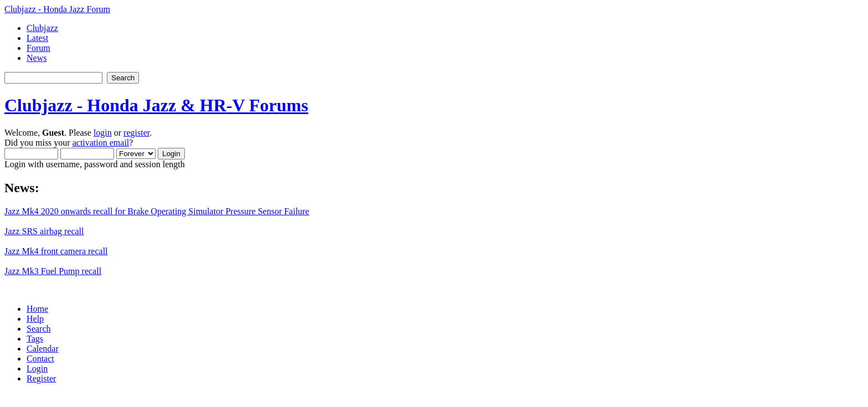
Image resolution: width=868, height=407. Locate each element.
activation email (101, 143)
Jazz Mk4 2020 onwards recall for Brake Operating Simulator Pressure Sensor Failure (157, 211)
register (136, 133)
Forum (38, 48)
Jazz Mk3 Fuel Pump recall (53, 271)
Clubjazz (42, 28)
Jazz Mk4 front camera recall (56, 251)
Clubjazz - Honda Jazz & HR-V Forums (156, 105)
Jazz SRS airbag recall (44, 231)
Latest (37, 38)
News (37, 58)
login (103, 133)
